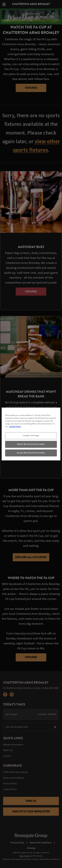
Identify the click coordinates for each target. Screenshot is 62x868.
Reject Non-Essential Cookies (31, 444)
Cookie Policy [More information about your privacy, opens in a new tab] (15, 427)
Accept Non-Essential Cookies (31, 453)
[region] (31, 434)
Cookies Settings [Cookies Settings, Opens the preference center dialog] (31, 436)
